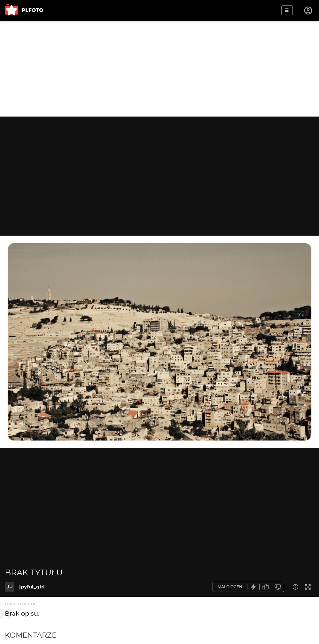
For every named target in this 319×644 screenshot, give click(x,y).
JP (10, 587)
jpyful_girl (32, 587)
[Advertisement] (159, 69)
